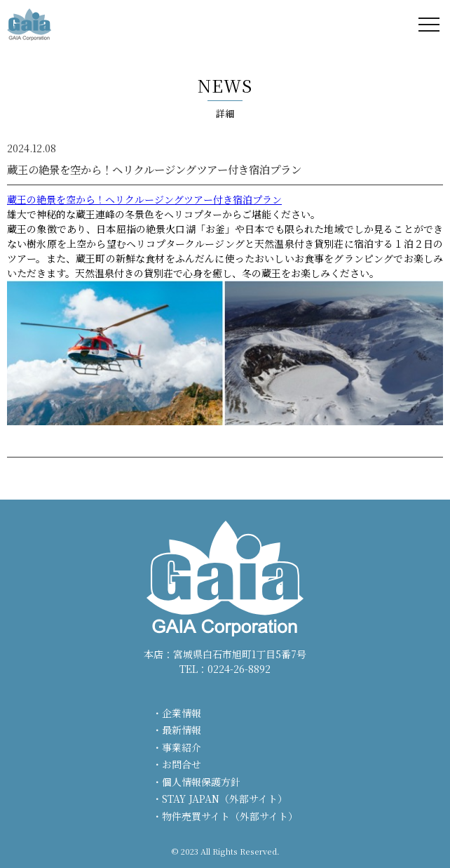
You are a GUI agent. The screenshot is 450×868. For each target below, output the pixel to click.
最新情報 (182, 730)
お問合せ (182, 764)
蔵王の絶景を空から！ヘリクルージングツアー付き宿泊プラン (144, 199)
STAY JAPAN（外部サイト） (225, 799)
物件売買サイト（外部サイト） (230, 816)
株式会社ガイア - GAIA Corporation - (29, 25)
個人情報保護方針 (201, 782)
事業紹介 (182, 747)
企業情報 (182, 713)
